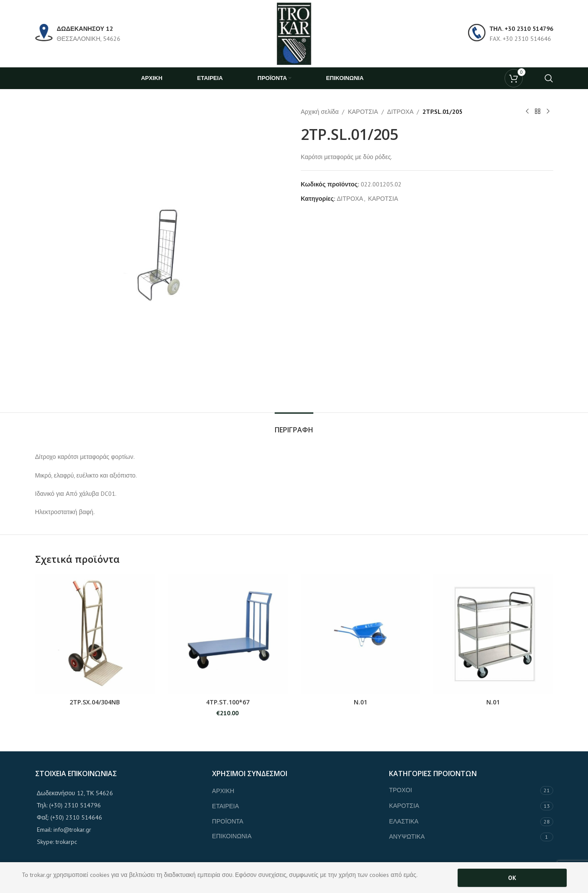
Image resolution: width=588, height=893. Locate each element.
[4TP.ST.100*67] (228, 634)
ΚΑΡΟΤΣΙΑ (363, 112)
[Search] (549, 78)
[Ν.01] (361, 634)
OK (512, 878)
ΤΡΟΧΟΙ (400, 790)
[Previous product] (527, 112)
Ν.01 (360, 702)
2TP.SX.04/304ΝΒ (95, 702)
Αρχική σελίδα (320, 112)
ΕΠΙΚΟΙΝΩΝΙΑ (232, 836)
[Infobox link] (78, 34)
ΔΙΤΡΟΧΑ (400, 112)
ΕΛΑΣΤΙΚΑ (404, 821)
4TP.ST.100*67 (228, 702)
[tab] (294, 426)
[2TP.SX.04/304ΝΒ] (95, 634)
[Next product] (548, 112)
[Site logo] (294, 33)
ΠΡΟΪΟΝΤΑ (228, 821)
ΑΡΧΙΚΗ (223, 791)
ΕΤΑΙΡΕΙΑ (226, 806)
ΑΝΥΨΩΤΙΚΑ (407, 837)
